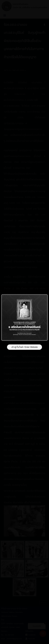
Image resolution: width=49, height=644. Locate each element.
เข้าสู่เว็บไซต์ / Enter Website (24, 347)
